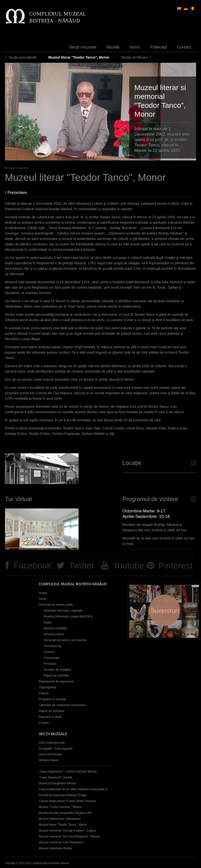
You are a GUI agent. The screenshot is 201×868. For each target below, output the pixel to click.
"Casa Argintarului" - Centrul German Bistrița (68, 772)
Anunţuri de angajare (57, 670)
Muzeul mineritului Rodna (55, 848)
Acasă (10, 168)
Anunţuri (49, 652)
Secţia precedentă (22, 57)
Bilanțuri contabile (55, 628)
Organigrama (47, 687)
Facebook (32, 565)
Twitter (82, 565)
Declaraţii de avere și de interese (65, 640)
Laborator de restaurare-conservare (62, 705)
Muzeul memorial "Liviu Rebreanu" (61, 842)
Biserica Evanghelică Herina (57, 783)
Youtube (128, 565)
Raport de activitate (56, 676)
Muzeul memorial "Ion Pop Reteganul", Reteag (69, 836)
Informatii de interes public (56, 605)
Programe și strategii (52, 699)
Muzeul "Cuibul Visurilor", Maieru (60, 807)
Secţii (24, 168)
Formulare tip (52, 646)
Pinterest (175, 565)
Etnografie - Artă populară (56, 749)
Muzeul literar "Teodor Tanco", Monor (63, 825)
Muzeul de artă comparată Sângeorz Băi (65, 813)
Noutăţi (113, 47)
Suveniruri (164, 611)
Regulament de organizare (56, 681)
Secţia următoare (135, 57)
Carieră (44, 693)
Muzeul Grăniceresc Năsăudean (60, 819)
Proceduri (50, 664)
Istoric (135, 47)
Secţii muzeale (83, 47)
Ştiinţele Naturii (49, 760)
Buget (48, 622)
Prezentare (19, 193)
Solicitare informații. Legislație (63, 611)
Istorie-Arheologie (50, 754)
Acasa (43, 593)
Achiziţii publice (54, 634)
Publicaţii (158, 47)
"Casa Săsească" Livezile (56, 777)
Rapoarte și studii (50, 717)
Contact (184, 47)
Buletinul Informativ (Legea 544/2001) (68, 616)
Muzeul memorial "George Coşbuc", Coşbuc (68, 831)
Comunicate (52, 658)
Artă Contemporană (52, 743)
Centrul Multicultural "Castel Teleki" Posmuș (67, 801)
